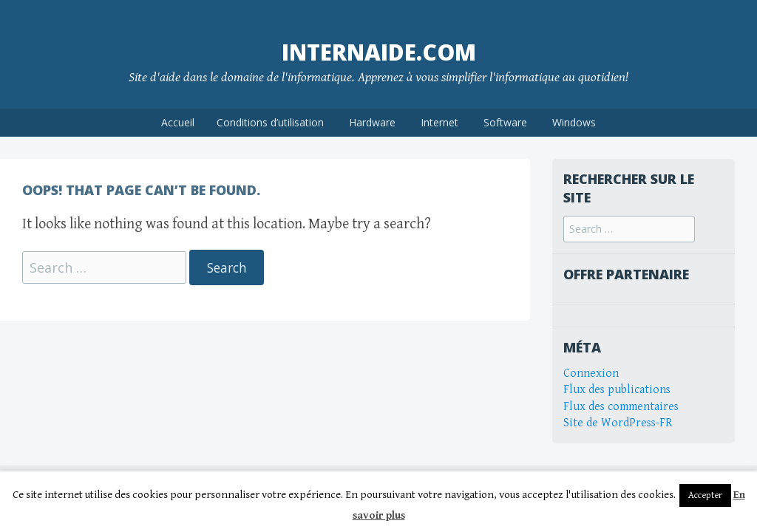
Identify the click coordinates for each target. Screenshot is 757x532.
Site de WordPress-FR (618, 423)
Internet (439, 122)
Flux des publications (617, 390)
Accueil (178, 122)
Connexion (591, 374)
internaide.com (379, 52)
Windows (574, 122)
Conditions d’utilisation (270, 122)
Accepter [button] (705, 495)
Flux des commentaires (621, 407)
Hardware (372, 122)
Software (505, 122)
